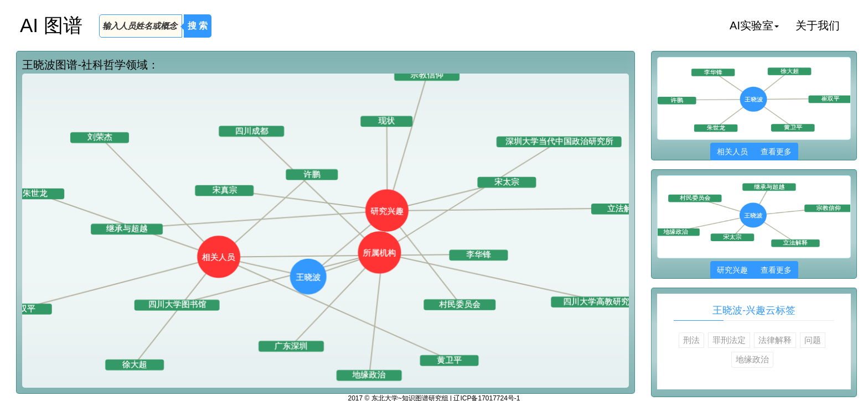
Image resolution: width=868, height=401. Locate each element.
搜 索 (198, 26)
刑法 (691, 340)
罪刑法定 (729, 340)
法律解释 (775, 340)
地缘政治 (752, 359)
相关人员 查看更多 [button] (754, 152)
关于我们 (818, 25)
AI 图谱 (51, 25)
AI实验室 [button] (754, 25)
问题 (813, 340)
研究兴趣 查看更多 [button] (754, 270)
